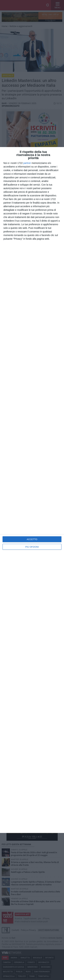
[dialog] (32, 490)
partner (27, 163)
